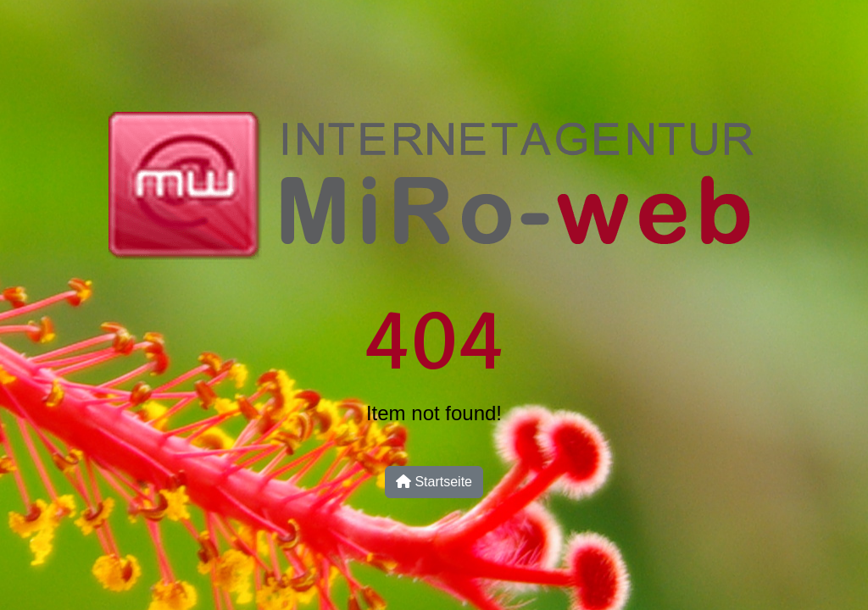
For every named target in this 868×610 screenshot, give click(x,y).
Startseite (434, 482)
